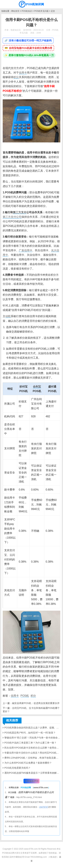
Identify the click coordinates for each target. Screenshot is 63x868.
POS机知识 (27, 11)
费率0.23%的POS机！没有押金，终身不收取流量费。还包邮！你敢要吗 (32, 758)
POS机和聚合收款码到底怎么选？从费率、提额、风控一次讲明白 (32, 728)
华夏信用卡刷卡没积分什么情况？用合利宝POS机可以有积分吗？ (32, 753)
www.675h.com (41, 788)
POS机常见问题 (41, 11)
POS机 (25, 696)
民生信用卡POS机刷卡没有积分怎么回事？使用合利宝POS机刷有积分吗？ (32, 748)
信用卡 (23, 73)
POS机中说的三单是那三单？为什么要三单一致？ (30, 743)
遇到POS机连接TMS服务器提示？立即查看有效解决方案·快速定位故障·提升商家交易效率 (32, 773)
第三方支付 (20, 212)
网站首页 (15, 11)
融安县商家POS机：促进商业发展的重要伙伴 (36, 703)
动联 (8, 316)
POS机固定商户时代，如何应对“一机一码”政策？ (30, 733)
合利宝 (37, 387)
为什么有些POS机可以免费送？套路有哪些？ (28, 763)
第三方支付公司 (12, 217)
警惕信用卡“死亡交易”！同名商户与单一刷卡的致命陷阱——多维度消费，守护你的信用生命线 (32, 738)
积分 (16, 77)
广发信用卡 (26, 250)
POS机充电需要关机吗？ (17, 768)
